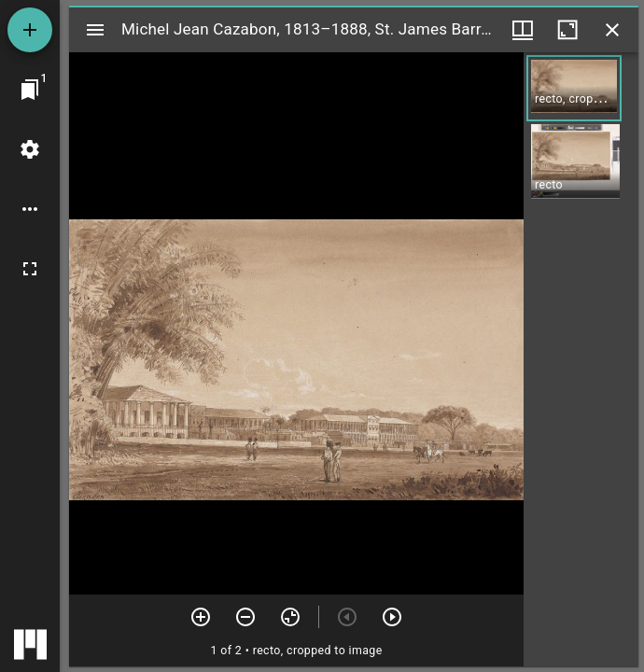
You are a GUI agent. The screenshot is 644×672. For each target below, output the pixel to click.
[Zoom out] (245, 617)
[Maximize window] (567, 30)
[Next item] (392, 617)
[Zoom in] (201, 617)
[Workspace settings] (30, 149)
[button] (574, 88)
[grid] (581, 359)
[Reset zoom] (290, 617)
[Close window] (612, 30)
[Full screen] (30, 269)
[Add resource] (30, 30)
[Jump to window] (30, 90)
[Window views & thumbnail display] (523, 30)
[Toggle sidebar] (95, 30)
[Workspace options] (30, 209)
